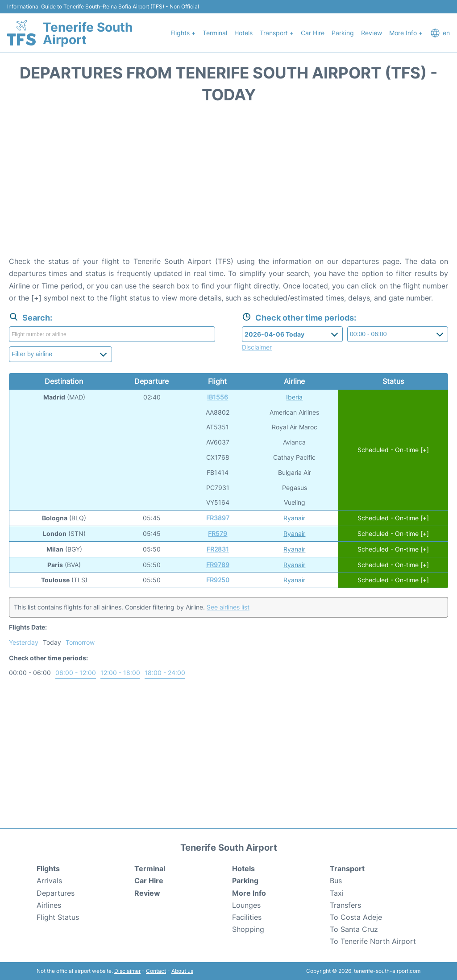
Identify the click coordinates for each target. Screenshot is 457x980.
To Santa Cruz (354, 929)
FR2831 (218, 549)
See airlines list (228, 607)
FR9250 (218, 580)
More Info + (406, 33)
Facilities (247, 917)
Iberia (294, 397)
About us (182, 971)
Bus (336, 881)
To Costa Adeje (356, 917)
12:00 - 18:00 (120, 673)
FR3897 (218, 518)
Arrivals (49, 881)
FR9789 (218, 565)
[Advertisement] (228, 184)
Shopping (248, 929)
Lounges (246, 905)
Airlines (49, 905)
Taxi (337, 893)
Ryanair (294, 518)
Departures (56, 893)
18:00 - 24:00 (165, 673)
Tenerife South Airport (88, 33)
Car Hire (313, 33)
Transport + (277, 33)
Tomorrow (80, 642)
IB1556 (218, 397)
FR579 (218, 533)
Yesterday (24, 642)
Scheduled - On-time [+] (393, 450)
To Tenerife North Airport (373, 941)
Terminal (215, 33)
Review (372, 33)
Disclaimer (127, 971)
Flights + (183, 33)
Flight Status (58, 917)
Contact (156, 971)
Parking (343, 33)
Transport (347, 869)
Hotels (243, 33)
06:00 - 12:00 (76, 673)
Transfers (345, 905)
